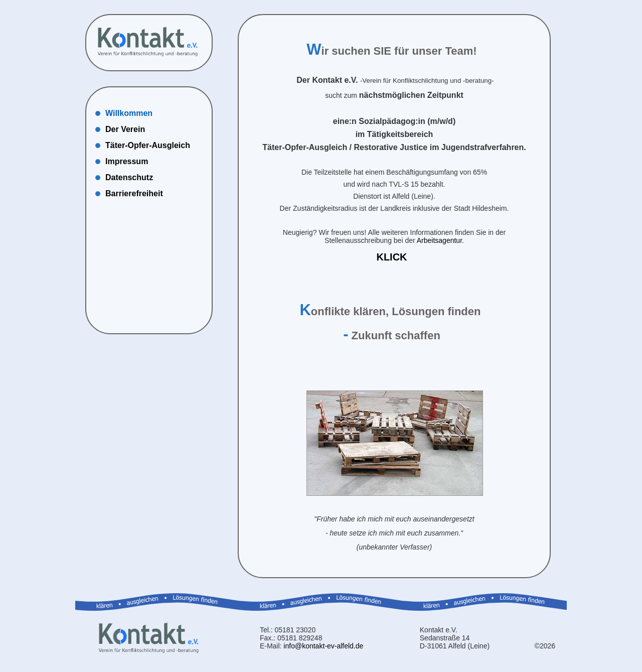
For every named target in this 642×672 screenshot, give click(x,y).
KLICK (391, 257)
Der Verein (125, 129)
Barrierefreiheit (134, 193)
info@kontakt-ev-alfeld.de (323, 646)
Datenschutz (129, 177)
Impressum (127, 161)
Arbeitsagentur (439, 240)
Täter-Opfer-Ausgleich (148, 145)
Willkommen (129, 113)
